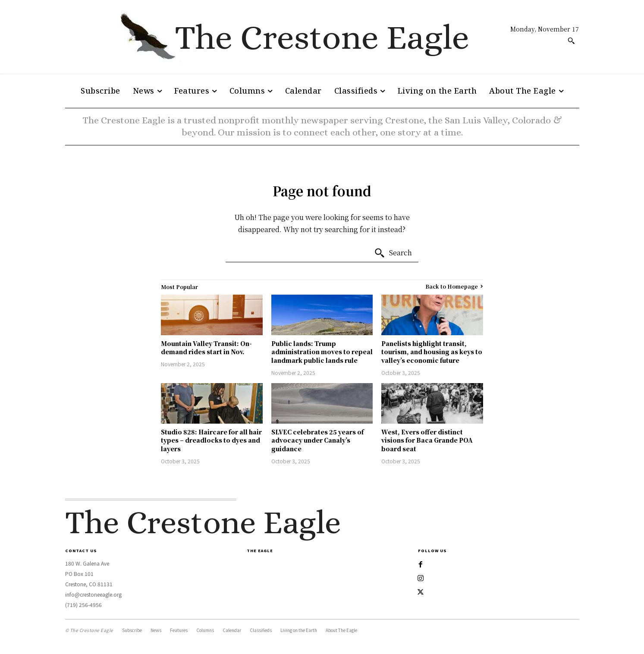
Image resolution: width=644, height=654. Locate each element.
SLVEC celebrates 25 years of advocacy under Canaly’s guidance (317, 440)
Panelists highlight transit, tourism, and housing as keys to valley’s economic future (432, 352)
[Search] (393, 253)
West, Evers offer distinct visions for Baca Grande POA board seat (427, 440)
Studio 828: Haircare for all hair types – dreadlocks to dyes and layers (211, 440)
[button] (571, 41)
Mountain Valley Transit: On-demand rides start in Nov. (206, 348)
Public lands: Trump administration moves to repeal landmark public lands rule (322, 352)
